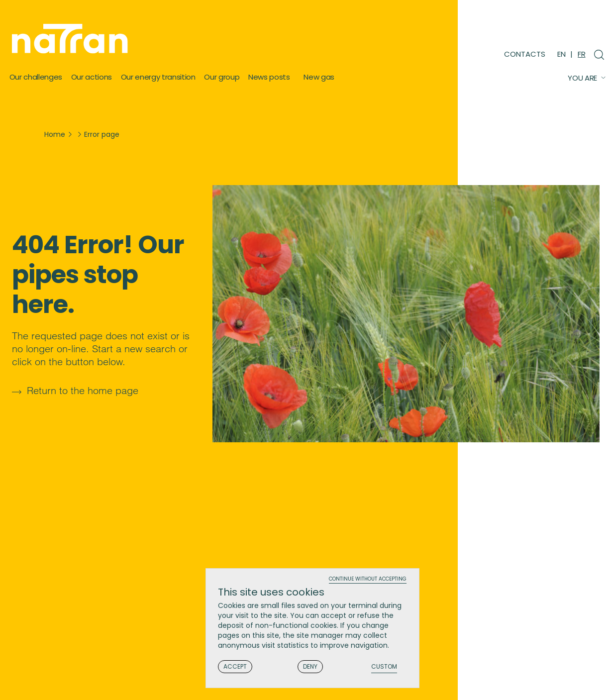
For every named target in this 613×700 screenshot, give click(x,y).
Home (55, 134)
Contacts (525, 54)
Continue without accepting (368, 579)
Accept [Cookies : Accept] (235, 666)
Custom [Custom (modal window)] (384, 667)
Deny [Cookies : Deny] (310, 666)
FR (581, 54)
